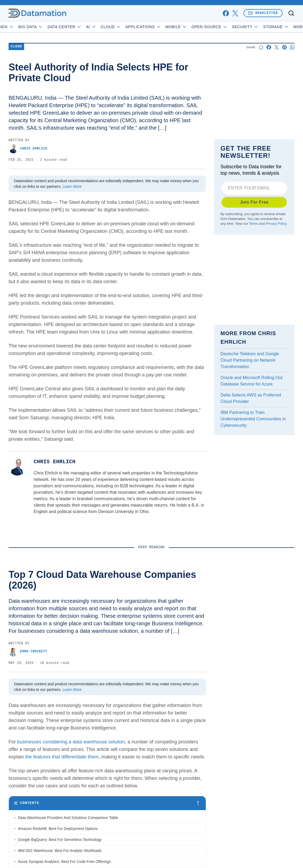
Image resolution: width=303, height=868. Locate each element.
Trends (18, 27)
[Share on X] (277, 47)
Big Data (46, 27)
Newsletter (263, 13)
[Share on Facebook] (269, 47)
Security (260, 27)
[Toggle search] (291, 13)
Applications (158, 27)
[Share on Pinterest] (284, 47)
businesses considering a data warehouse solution (71, 742)
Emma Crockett (28, 652)
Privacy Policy (276, 224)
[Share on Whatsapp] (292, 47)
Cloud (126, 27)
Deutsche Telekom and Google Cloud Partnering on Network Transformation (250, 360)
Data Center (80, 27)
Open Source (225, 27)
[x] (235, 13)
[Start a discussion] (261, 47)
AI (106, 27)
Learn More (72, 186)
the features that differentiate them (62, 757)
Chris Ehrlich (28, 149)
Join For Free (254, 202)
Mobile (191, 27)
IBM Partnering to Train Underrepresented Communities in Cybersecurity (253, 419)
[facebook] (226, 13)
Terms (254, 224)
